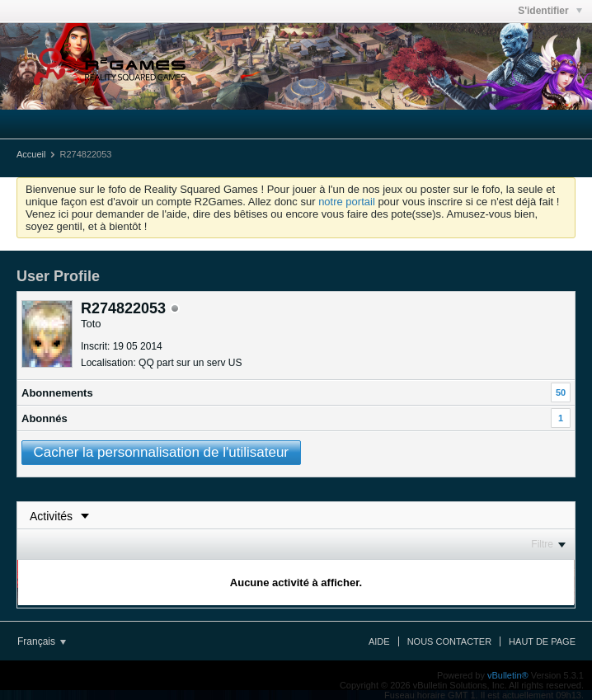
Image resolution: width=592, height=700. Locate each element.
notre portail (347, 202)
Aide (379, 641)
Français (42, 641)
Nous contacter (449, 641)
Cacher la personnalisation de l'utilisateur (161, 452)
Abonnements (57, 393)
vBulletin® (508, 675)
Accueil (31, 154)
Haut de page (542, 641)
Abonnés (45, 418)
